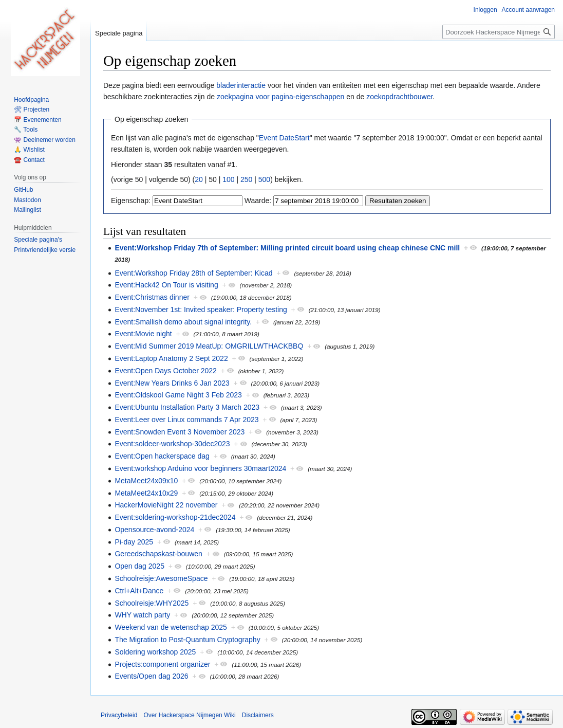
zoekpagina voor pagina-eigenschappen (280, 97)
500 (264, 179)
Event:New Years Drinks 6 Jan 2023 (172, 383)
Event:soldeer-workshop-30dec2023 (172, 444)
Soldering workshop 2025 (155, 652)
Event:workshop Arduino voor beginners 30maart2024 (200, 468)
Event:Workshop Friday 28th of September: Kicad (193, 273)
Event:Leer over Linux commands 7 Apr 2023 (186, 420)
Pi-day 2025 (134, 542)
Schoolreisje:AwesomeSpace (161, 578)
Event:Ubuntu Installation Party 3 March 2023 (187, 407)
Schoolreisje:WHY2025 (152, 603)
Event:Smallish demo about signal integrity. (183, 322)
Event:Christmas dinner (152, 297)
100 (228, 179)
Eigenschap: (131, 201)
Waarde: (258, 201)
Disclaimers (258, 715)
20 (199, 179)
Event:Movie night (143, 334)
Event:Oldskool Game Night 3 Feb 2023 (178, 395)
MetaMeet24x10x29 (146, 493)
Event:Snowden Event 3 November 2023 (180, 432)
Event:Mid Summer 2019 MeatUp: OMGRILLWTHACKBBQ (209, 346)
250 (246, 179)
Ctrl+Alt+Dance (139, 591)
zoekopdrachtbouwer (399, 97)
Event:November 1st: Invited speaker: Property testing (201, 310)
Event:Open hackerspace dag (162, 456)
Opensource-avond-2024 (154, 530)
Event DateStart (284, 138)
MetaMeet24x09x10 (146, 481)
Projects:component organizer (162, 664)
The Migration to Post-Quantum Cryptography (187, 640)
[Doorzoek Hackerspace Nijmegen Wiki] (499, 32)
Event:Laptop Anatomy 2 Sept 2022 (171, 358)
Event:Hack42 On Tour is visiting (166, 285)
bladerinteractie (241, 85)
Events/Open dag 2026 (151, 676)
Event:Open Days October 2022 (165, 371)
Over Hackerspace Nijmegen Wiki (189, 715)
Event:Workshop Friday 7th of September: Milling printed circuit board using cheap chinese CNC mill (287, 248)
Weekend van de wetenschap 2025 (171, 627)
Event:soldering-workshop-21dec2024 (175, 517)
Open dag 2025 (139, 566)
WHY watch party (142, 615)
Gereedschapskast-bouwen (158, 554)
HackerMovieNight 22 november (166, 505)
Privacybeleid (119, 715)
